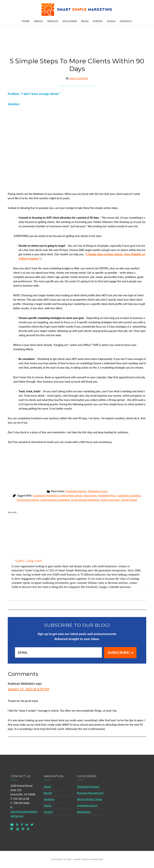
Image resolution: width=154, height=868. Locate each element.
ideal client (90, 496)
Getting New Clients (71, 496)
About (47, 787)
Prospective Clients (28, 500)
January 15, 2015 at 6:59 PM (28, 689)
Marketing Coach (98, 491)
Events (48, 806)
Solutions (49, 799)
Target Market (129, 500)
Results (48, 793)
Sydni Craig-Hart (110, 500)
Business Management (90, 793)
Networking (84, 812)
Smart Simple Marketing (77, 9)
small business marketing (55, 500)
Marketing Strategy (88, 787)
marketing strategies (129, 496)
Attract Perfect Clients (90, 799)
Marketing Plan (107, 496)
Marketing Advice (76, 491)
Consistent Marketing (45, 496)
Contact (48, 812)
